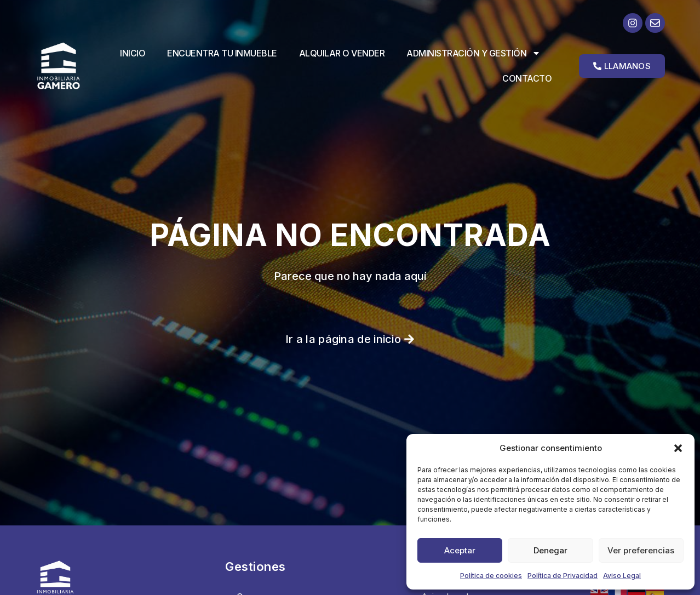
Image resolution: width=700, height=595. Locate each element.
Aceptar (460, 550)
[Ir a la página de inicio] (67, 66)
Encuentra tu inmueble (222, 53)
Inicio (133, 53)
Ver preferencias (641, 550)
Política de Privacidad (563, 576)
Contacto (527, 78)
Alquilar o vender (342, 53)
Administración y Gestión (474, 53)
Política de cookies (491, 576)
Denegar (550, 550)
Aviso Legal (622, 576)
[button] (678, 448)
